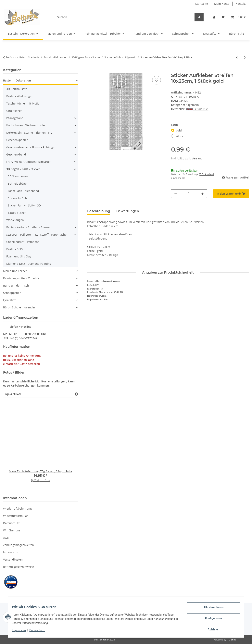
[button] (214, 17)
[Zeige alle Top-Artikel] (76, 394)
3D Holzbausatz (17, 89)
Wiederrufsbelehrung (17, 508)
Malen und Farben (15, 271)
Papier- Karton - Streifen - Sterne (28, 227)
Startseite (202, 4)
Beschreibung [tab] (99, 211)
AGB (6, 538)
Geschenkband (16, 154)
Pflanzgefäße (15, 118)
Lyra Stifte (10, 300)
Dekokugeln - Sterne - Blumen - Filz (29, 133)
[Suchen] (124, 17)
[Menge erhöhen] (202, 194)
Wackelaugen (15, 220)
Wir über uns (12, 530)
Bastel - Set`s (15, 249)
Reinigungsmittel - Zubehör (21, 278)
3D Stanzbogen (18, 176)
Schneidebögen (18, 184)
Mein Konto (222, 4)
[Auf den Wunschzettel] (157, 80)
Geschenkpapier (17, 140)
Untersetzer (14, 111)
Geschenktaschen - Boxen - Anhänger (31, 147)
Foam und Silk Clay (19, 256)
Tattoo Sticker (17, 213)
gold (179, 130)
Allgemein (192, 105)
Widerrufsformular (16, 516)
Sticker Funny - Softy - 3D (24, 205)
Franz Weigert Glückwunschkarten (29, 162)
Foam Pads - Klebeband (23, 191)
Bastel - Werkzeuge (19, 96)
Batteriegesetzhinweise (19, 567)
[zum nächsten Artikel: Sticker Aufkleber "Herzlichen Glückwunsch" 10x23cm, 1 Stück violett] (245, 57)
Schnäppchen (12, 293)
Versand (197, 158)
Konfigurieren (211, 620)
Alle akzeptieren (211, 610)
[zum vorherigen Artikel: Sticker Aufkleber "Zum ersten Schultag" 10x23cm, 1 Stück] (237, 57)
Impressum (21, 632)
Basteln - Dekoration (17, 80)
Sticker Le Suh (17, 198)
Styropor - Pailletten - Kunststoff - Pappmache (36, 235)
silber (180, 136)
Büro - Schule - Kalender (19, 307)
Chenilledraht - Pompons (23, 242)
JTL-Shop (232, 640)
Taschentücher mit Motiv (23, 103)
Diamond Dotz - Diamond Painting (29, 264)
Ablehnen (211, 630)
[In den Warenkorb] (90, 70)
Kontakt (241, 4)
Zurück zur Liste (15, 57)
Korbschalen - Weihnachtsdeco (27, 125)
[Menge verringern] (176, 194)
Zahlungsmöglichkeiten (19, 545)
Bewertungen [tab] (128, 211)
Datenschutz (40, 632)
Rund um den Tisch (16, 285)
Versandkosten (13, 559)
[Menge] (189, 194)
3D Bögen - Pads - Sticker (23, 169)
